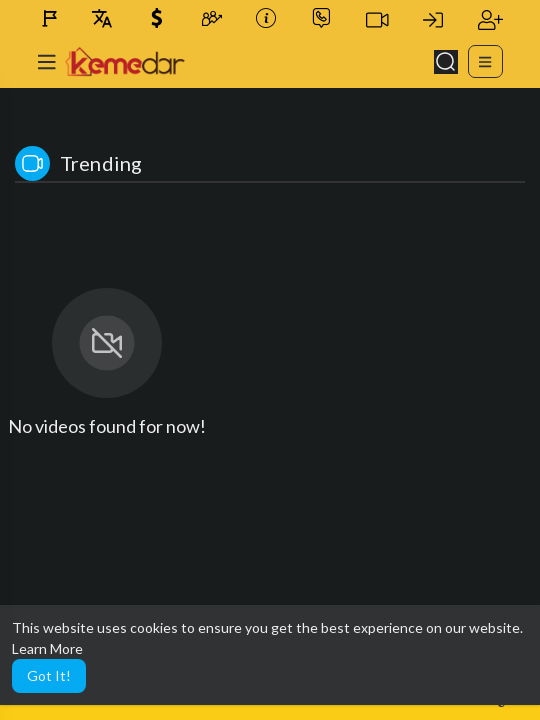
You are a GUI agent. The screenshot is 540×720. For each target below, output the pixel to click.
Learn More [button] (47, 648)
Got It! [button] (49, 675)
